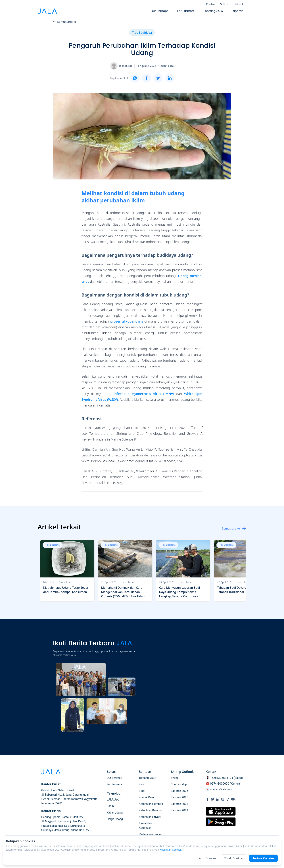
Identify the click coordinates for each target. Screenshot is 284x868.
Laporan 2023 (179, 810)
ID (225, 4)
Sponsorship (179, 784)
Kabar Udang (115, 813)
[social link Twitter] (213, 799)
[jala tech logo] (47, 11)
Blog (142, 791)
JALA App (113, 800)
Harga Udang (115, 819)
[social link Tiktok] (228, 799)
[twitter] (158, 78)
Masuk (239, 4)
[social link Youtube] (233, 799)
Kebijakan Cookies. (171, 850)
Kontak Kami (147, 797)
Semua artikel (64, 22)
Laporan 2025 (179, 797)
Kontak (211, 4)
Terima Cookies (263, 858)
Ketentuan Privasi (150, 817)
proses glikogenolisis (127, 321)
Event (174, 778)
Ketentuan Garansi (150, 810)
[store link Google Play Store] (221, 822)
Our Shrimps (159, 11)
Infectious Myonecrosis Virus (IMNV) (144, 394)
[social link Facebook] (208, 799)
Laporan (238, 11)
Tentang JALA (213, 11)
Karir (142, 784)
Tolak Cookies (234, 858)
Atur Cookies (208, 858)
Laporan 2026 (179, 791)
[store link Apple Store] (221, 811)
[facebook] (147, 78)
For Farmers (186, 11)
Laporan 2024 (179, 804)
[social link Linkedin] (218, 799)
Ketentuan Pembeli (151, 804)
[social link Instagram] (223, 799)
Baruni (111, 806)
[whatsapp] (135, 78)
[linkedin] (170, 78)
